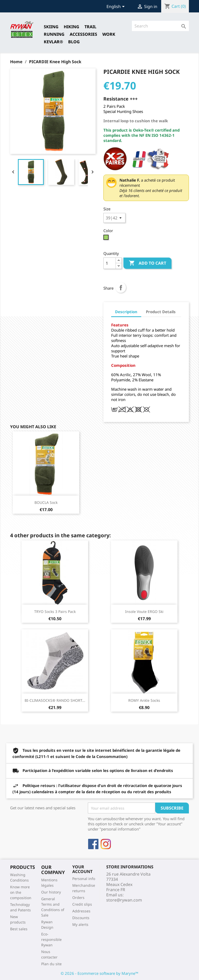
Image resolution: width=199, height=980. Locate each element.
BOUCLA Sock (46, 502)
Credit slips (82, 904)
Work (109, 34)
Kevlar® (53, 42)
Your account (82, 869)
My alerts (80, 924)
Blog (74, 42)
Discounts (81, 918)
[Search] (160, 26)
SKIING (51, 27)
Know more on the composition (21, 892)
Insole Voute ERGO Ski (144, 611)
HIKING (72, 27)
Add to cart (147, 263)
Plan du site (51, 964)
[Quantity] (110, 263)
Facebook (93, 844)
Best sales (19, 929)
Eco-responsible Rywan (51, 939)
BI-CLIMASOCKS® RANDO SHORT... (55, 700)
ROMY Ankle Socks (144, 700)
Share (121, 288)
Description (126, 312)
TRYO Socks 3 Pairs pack (55, 611)
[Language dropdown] (116, 7)
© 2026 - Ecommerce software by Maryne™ (99, 973)
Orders (78, 897)
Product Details (161, 312)
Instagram (106, 844)
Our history (51, 892)
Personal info (84, 879)
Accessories (83, 34)
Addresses (81, 911)
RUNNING (54, 34)
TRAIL (90, 27)
